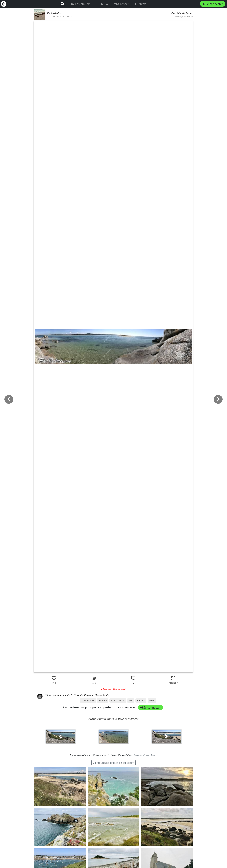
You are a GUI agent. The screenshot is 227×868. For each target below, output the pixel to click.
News (141, 4)
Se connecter (213, 4)
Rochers (141, 700)
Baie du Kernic (118, 700)
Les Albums (81, 4)
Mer (131, 700)
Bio (104, 4)
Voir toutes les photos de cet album (113, 763)
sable (152, 700)
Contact (121, 4)
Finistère (103, 700)
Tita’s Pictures (88, 700)
